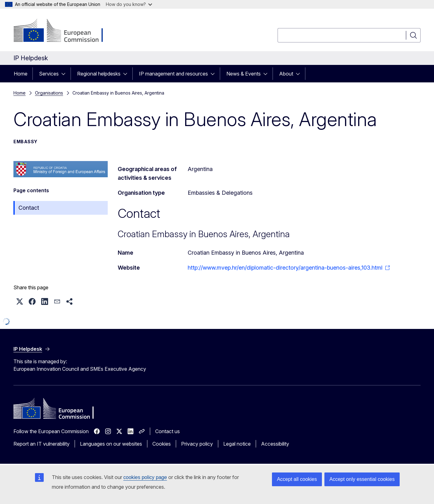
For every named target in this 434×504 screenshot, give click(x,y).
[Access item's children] (65, 74)
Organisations (49, 93)
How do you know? (129, 4)
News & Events (244, 74)
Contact (29, 208)
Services (49, 74)
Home (21, 74)
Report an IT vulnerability (42, 444)
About (286, 74)
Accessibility (275, 444)
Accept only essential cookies (362, 479)
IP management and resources (173, 74)
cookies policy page (145, 477)
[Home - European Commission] (64, 31)
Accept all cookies (297, 479)
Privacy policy (197, 444)
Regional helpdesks (99, 74)
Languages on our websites (111, 444)
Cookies (162, 444)
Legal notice (237, 444)
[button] (20, 301)
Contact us (168, 431)
